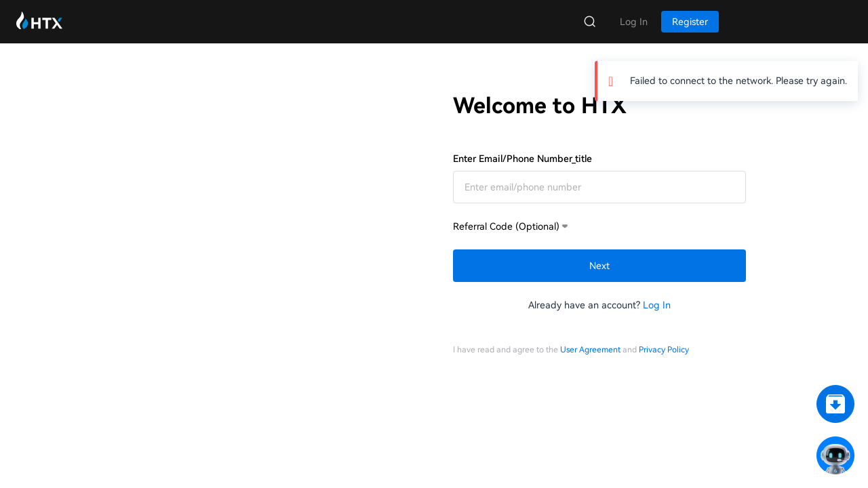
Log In (657, 305)
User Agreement (590, 350)
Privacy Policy (664, 350)
